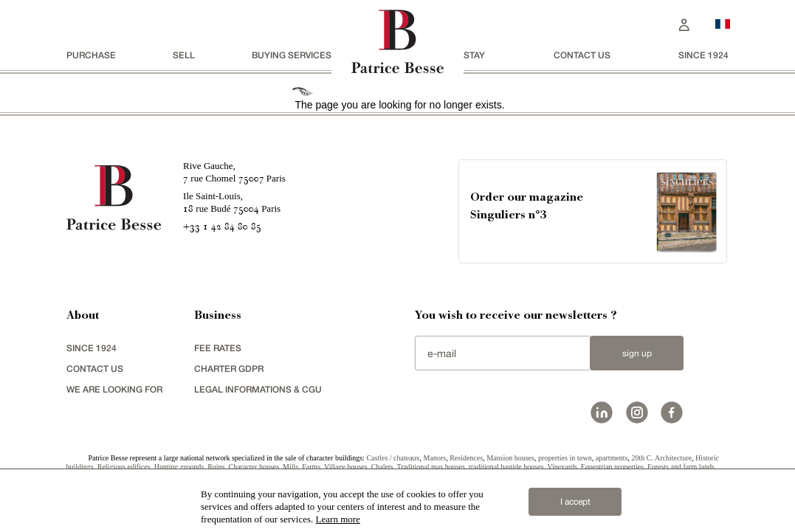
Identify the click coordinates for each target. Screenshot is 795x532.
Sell (184, 55)
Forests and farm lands (681, 467)
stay (474, 55)
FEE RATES (218, 348)
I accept (575, 502)
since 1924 (703, 55)
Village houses (346, 467)
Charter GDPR (229, 369)
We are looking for (114, 389)
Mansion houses (510, 458)
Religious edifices (124, 467)
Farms (311, 467)
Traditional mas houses (430, 467)
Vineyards (562, 467)
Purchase (91, 55)
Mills (290, 467)
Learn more (338, 519)
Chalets (382, 467)
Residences (466, 458)
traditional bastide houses (506, 467)
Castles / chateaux (393, 458)
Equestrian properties (612, 467)
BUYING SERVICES (292, 55)
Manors (435, 458)
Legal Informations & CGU (258, 389)
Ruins (216, 467)
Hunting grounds (179, 467)
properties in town (565, 458)
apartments (612, 458)
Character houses (254, 467)
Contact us (582, 55)
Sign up (637, 353)
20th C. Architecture (662, 458)
